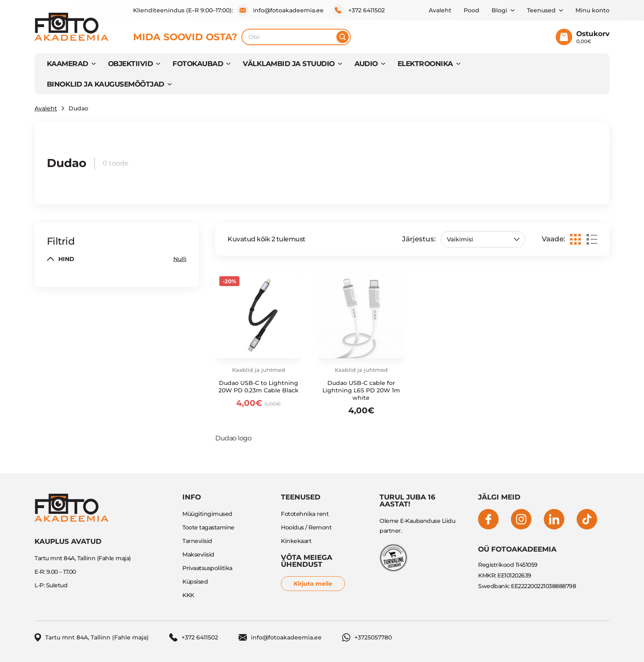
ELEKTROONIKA (425, 64)
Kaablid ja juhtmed (259, 370)
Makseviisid (198, 554)
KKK (188, 595)
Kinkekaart (296, 541)
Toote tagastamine (208, 527)
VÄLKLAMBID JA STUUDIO (289, 64)
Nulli (180, 259)
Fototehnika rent (305, 514)
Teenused (541, 10)
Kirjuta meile (313, 584)
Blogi (499, 10)
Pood (471, 10)
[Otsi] (343, 37)
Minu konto (592, 10)
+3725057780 (367, 637)
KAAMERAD (68, 64)
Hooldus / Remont (306, 527)
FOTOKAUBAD (198, 64)
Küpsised (195, 582)
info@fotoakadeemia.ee (280, 10)
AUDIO (366, 64)
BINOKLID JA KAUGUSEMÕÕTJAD (106, 84)
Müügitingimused (207, 514)
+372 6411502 (358, 10)
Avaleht (440, 10)
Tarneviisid (197, 541)
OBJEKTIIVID (130, 64)
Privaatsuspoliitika (207, 568)
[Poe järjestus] (483, 239)
